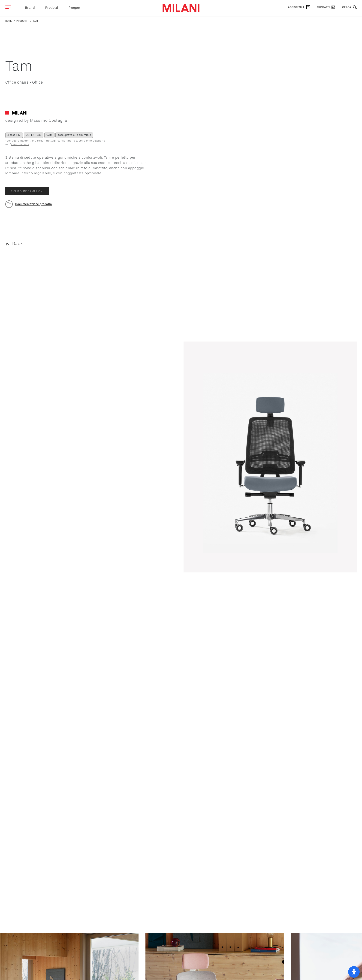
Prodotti (52, 8)
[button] (29, 204)
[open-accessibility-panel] (354, 972)
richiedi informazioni (27, 191)
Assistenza (299, 7)
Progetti (75, 8)
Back (18, 243)
